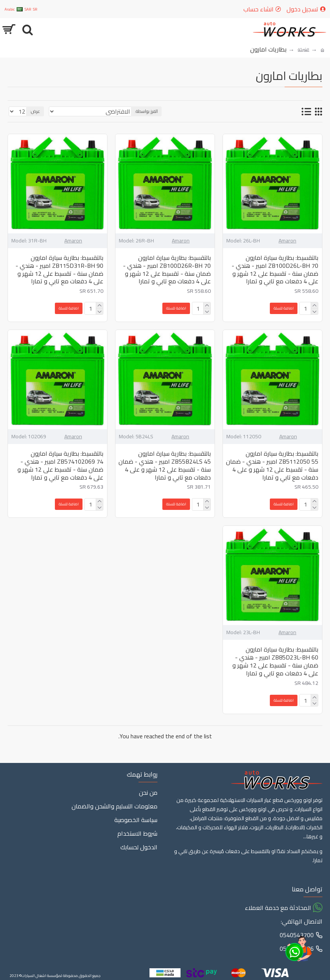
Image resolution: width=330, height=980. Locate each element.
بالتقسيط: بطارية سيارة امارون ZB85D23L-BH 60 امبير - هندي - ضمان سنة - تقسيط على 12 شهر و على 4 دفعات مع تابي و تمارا (275, 661)
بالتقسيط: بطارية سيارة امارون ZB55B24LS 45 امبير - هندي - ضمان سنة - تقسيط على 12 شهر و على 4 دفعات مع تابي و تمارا (165, 465)
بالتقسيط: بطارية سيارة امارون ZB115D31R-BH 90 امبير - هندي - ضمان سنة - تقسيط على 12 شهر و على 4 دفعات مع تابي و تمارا (59, 270)
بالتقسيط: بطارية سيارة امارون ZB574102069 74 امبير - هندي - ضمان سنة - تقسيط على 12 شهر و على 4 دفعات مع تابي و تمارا (60, 465)
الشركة (304, 49)
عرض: (35, 111)
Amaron (287, 241)
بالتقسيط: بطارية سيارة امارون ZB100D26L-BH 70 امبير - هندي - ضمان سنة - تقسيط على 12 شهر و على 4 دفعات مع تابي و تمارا (275, 270)
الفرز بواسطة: (146, 111)
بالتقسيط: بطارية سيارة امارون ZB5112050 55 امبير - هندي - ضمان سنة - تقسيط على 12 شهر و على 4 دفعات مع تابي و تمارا (272, 465)
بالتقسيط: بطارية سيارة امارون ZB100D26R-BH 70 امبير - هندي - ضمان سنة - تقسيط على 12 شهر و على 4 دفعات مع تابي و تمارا (167, 270)
